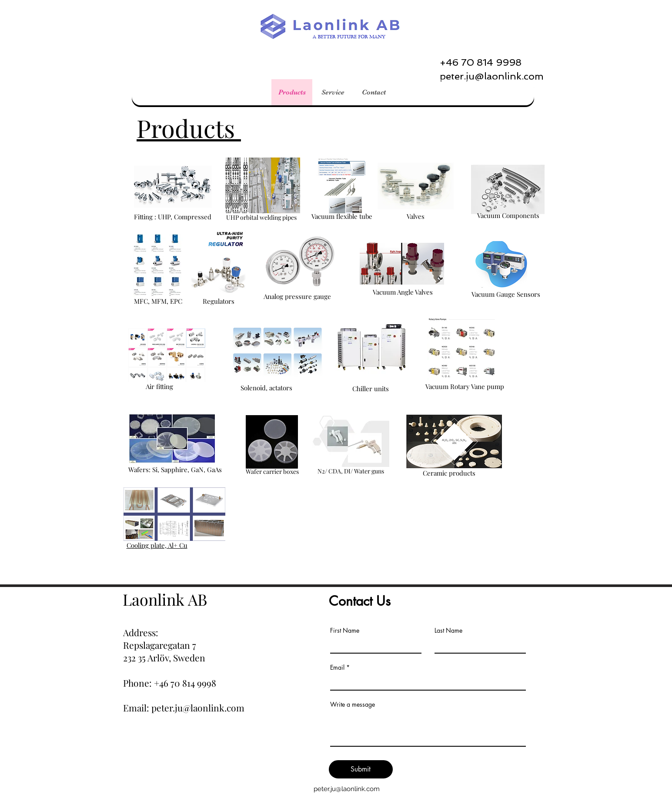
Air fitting (159, 386)
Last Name (448, 631)
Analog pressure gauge (297, 296)
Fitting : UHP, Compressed (173, 217)
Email (337, 668)
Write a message (353, 704)
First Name (345, 631)
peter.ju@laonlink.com (347, 789)
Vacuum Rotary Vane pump (465, 386)
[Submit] (361, 769)
